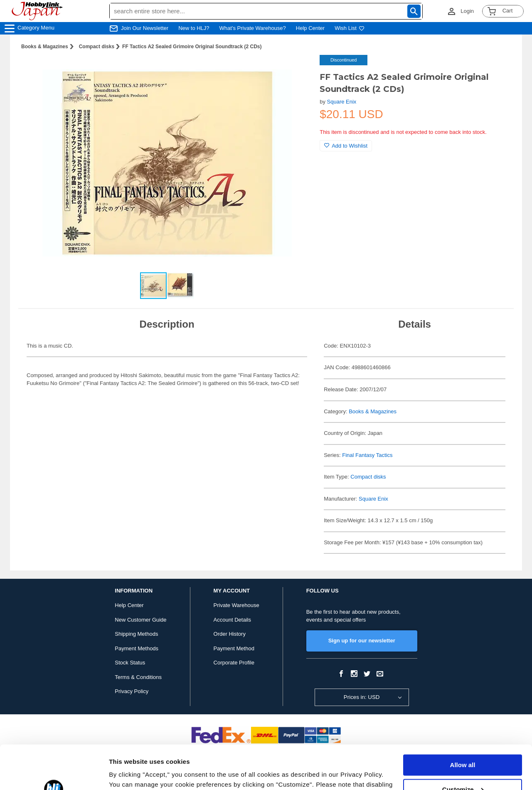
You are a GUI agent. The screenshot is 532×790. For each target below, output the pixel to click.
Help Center (310, 28)
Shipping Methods (136, 634)
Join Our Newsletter (145, 28)
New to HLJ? (194, 28)
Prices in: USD (362, 697)
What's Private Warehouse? (253, 28)
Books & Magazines (45, 47)
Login (467, 11)
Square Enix (342, 102)
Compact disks (97, 47)
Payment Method (234, 648)
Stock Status (130, 663)
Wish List (350, 28)
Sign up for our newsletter (362, 641)
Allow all (463, 721)
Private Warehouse (236, 605)
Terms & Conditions (138, 677)
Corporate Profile (234, 663)
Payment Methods (137, 648)
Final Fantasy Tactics (367, 455)
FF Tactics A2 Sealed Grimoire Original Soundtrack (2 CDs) (192, 47)
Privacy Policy (132, 691)
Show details (128, 774)
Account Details (232, 620)
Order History (230, 634)
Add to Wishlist (346, 146)
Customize (463, 745)
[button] (296, 70)
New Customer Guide (140, 620)
